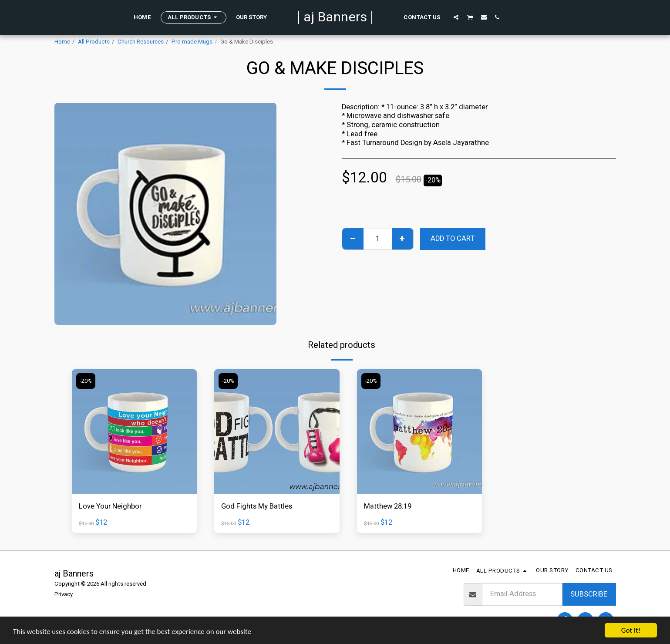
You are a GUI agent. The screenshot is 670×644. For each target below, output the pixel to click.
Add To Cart (453, 239)
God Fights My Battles (257, 506)
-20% (86, 381)
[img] (135, 432)
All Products (94, 42)
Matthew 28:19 (388, 506)
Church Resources (141, 42)
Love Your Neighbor (110, 506)
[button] (454, 17)
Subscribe (589, 594)
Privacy (64, 594)
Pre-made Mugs (192, 42)
